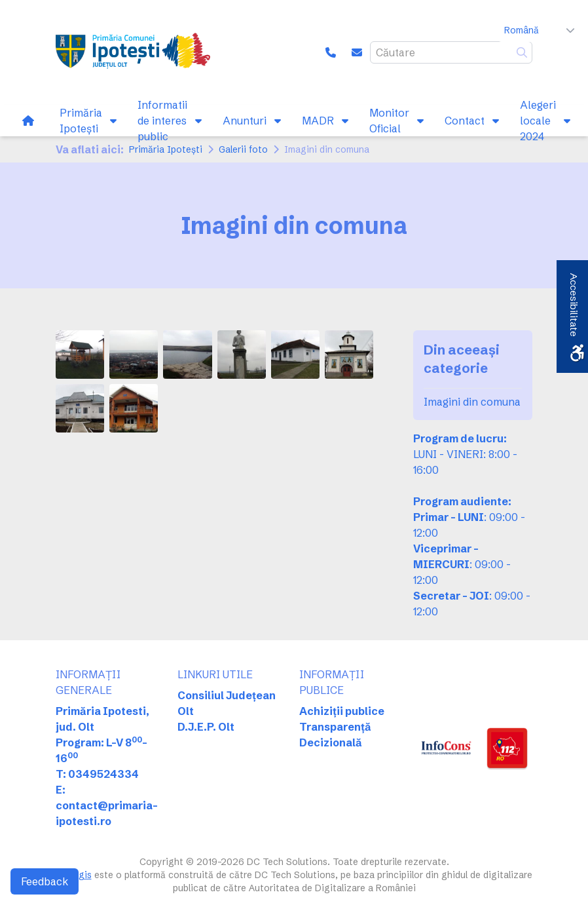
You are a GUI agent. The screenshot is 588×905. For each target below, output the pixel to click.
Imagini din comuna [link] (472, 402)
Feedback (45, 881)
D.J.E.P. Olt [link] (206, 727)
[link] (133, 52)
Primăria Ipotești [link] (166, 149)
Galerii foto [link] (243, 149)
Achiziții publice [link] (342, 711)
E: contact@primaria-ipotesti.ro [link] (107, 805)
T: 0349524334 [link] (97, 774)
